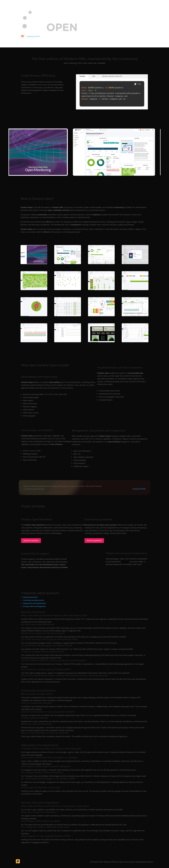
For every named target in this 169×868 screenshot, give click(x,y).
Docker (82, 76)
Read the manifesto (31, 541)
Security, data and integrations (34, 606)
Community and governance (34, 600)
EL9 (94, 76)
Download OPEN (33, 36)
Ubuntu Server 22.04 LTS (112, 76)
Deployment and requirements (34, 603)
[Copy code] (138, 84)
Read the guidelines (94, 541)
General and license (30, 597)
